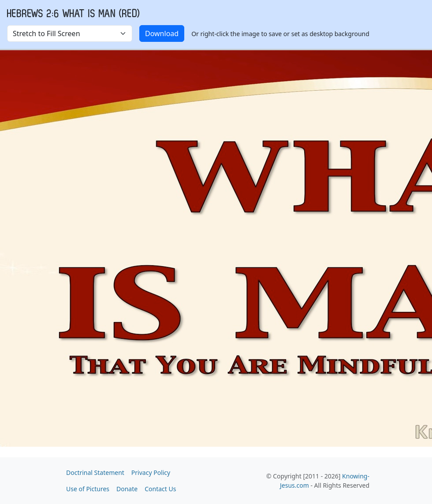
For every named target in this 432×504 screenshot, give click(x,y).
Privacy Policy (151, 472)
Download (162, 33)
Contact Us (160, 489)
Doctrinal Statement (95, 472)
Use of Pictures (88, 489)
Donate (127, 489)
